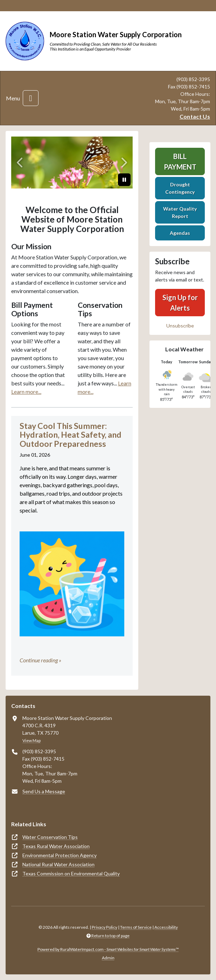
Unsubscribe (180, 326)
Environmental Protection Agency (60, 855)
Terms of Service (136, 927)
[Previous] (20, 163)
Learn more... (26, 392)
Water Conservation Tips (50, 837)
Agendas (180, 233)
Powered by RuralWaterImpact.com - (108, 949)
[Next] (124, 163)
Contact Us (195, 116)
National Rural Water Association (58, 864)
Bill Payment (180, 161)
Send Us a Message (44, 791)
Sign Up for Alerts (180, 303)
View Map (32, 740)
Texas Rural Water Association (56, 846)
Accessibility (166, 927)
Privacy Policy (104, 927)
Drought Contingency (180, 188)
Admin (108, 958)
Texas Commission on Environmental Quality (71, 873)
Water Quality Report (180, 212)
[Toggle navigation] (31, 98)
